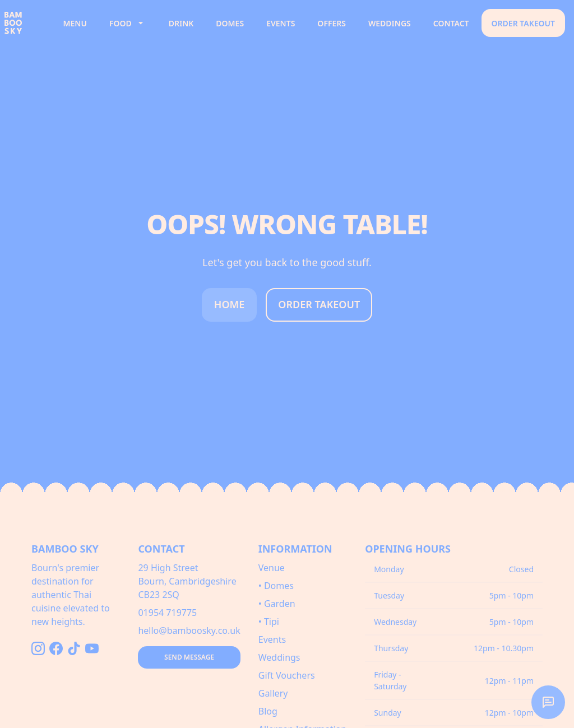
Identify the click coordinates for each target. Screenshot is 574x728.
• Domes (276, 586)
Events (281, 23)
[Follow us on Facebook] (56, 648)
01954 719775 (167, 613)
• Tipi (269, 622)
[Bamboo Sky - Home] (27, 23)
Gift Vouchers (287, 675)
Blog (268, 711)
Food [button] (128, 23)
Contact (451, 23)
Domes (230, 23)
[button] (548, 702)
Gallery (273, 693)
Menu (75, 23)
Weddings (390, 23)
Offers (332, 23)
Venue (272, 568)
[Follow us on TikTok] (74, 648)
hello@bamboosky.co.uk (189, 630)
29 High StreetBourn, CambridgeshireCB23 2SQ (187, 581)
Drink (181, 23)
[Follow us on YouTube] (92, 648)
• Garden (277, 604)
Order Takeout (523, 23)
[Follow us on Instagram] (38, 648)
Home (230, 304)
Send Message (189, 657)
